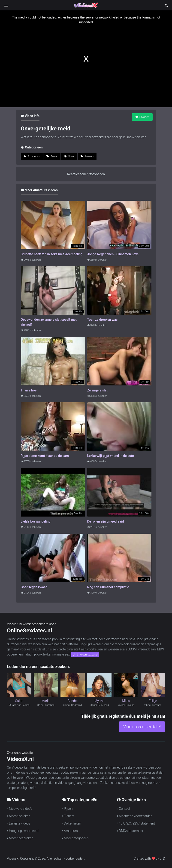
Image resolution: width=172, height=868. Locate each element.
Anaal (52, 156)
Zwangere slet (97, 390)
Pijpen (67, 809)
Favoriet (142, 117)
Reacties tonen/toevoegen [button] (86, 174)
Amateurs (32, 156)
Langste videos (19, 823)
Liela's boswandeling (36, 521)
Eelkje (153, 701)
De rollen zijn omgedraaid (106, 521)
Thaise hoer (29, 390)
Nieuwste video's (20, 809)
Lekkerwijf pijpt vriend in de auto (111, 456)
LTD (162, 859)
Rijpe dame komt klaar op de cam (45, 456)
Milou (126, 701)
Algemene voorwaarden (135, 816)
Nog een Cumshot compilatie (108, 587)
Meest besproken (20, 838)
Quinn (19, 701)
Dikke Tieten (71, 823)
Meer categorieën (75, 838)
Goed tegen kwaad (34, 587)
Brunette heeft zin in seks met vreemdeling (52, 254)
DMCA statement (130, 831)
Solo (69, 156)
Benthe (73, 701)
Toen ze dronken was (103, 320)
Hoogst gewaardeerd (23, 831)
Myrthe (99, 701)
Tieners (87, 156)
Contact (124, 809)
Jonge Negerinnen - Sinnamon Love (113, 254)
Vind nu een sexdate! (85, 655)
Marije (46, 701)
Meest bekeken (19, 816)
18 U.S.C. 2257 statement (136, 823)
